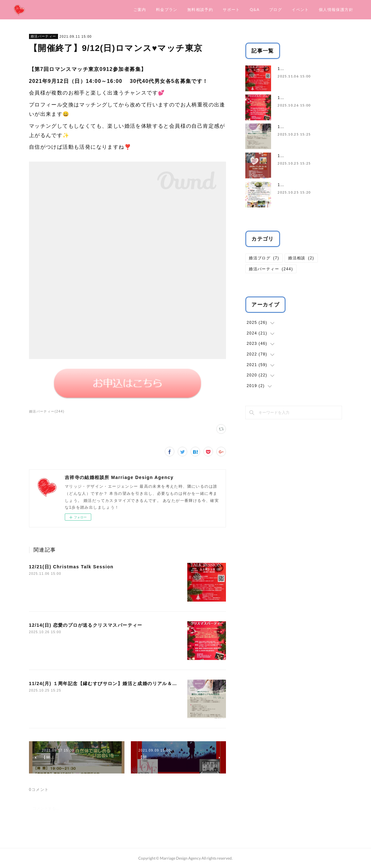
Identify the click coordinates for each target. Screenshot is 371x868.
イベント (300, 10)
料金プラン (167, 10)
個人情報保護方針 (336, 10)
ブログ (276, 10)
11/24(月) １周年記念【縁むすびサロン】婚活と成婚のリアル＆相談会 (108, 683)
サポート (231, 10)
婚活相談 (301, 258)
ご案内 (140, 10)
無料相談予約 (200, 10)
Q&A (255, 10)
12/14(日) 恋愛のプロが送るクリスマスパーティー (86, 625)
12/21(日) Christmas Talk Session (71, 567)
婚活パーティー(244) (47, 411)
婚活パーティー (44, 36)
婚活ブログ (264, 258)
